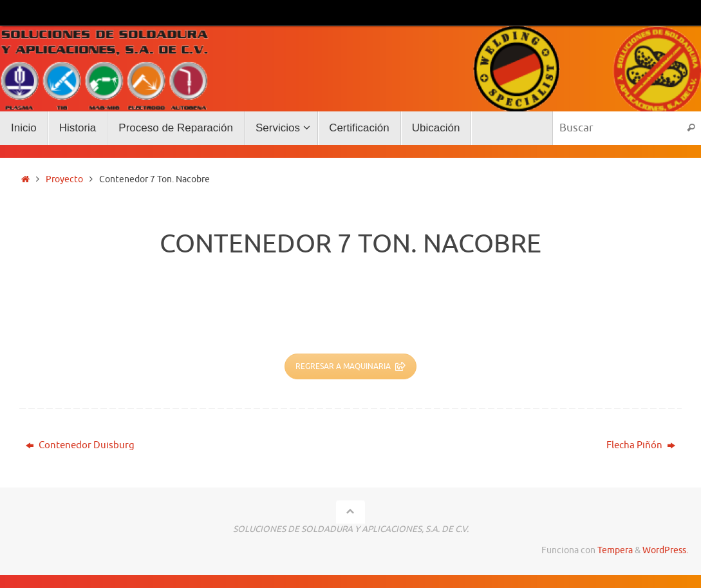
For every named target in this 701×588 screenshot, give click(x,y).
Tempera (615, 550)
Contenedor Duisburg (80, 445)
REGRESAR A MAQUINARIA (350, 366)
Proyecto (64, 179)
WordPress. (665, 550)
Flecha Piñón (641, 445)
